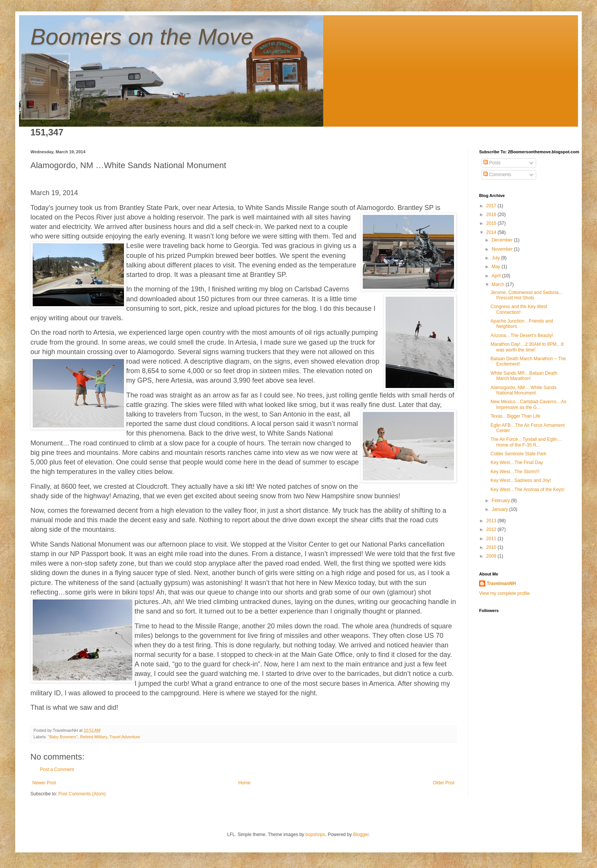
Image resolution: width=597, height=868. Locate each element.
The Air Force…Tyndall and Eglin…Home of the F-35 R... (526, 442)
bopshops (315, 835)
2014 (492, 232)
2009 (492, 556)
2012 (492, 529)
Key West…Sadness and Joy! (521, 480)
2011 (492, 539)
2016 (492, 215)
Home (245, 783)
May (497, 267)
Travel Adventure (125, 737)
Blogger (361, 835)
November (503, 249)
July (496, 258)
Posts (492, 163)
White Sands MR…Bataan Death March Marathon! (524, 376)
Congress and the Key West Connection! (519, 309)
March (499, 285)
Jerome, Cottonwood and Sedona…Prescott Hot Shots (527, 295)
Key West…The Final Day (517, 463)
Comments (497, 175)
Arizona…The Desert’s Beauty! (522, 335)
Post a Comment (57, 769)
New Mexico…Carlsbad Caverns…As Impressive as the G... (528, 404)
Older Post (444, 783)
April (497, 276)
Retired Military (93, 737)
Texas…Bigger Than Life (515, 416)
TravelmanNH (501, 583)
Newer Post (44, 783)
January (500, 509)
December (503, 240)
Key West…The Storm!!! (515, 472)
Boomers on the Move (142, 37)
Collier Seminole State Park (518, 454)
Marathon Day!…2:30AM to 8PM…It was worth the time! (527, 347)
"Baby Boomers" (63, 737)
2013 (492, 521)
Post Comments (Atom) (82, 794)
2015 (492, 223)
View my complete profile (504, 593)
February (501, 501)
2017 (492, 206)
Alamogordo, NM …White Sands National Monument (523, 390)
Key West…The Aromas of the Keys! (528, 490)
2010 (492, 547)
